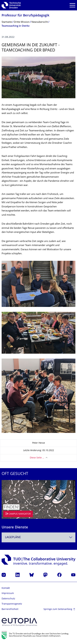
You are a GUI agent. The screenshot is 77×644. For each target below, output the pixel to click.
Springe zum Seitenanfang (58, 609)
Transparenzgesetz (12, 604)
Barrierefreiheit (10, 609)
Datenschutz (8, 599)
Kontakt (6, 588)
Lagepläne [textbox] (13, 537)
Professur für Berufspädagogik (25, 16)
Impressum (8, 593)
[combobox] (38, 537)
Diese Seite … (37, 458)
